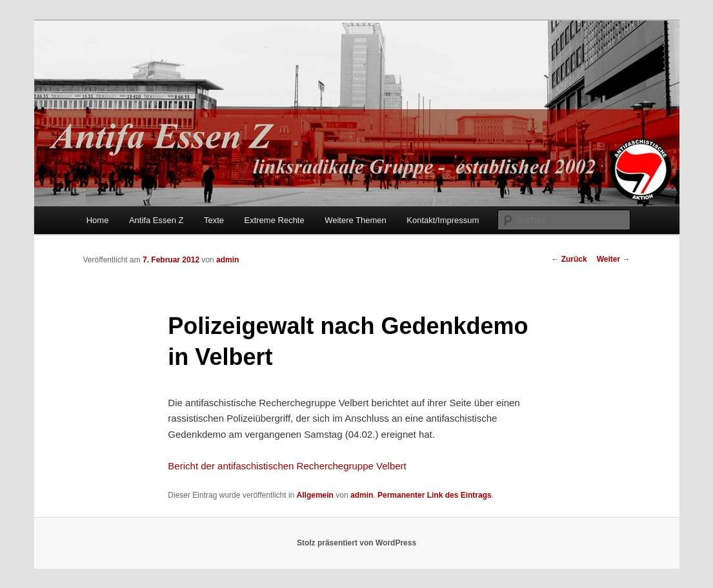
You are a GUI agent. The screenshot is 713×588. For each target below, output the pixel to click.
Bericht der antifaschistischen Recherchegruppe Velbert (287, 466)
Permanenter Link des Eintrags (435, 495)
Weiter (614, 259)
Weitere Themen (356, 220)
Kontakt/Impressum (443, 220)
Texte (214, 220)
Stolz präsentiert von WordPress (356, 543)
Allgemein (315, 495)
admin (227, 260)
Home (98, 220)
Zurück (569, 259)
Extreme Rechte (275, 220)
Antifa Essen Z (156, 220)
